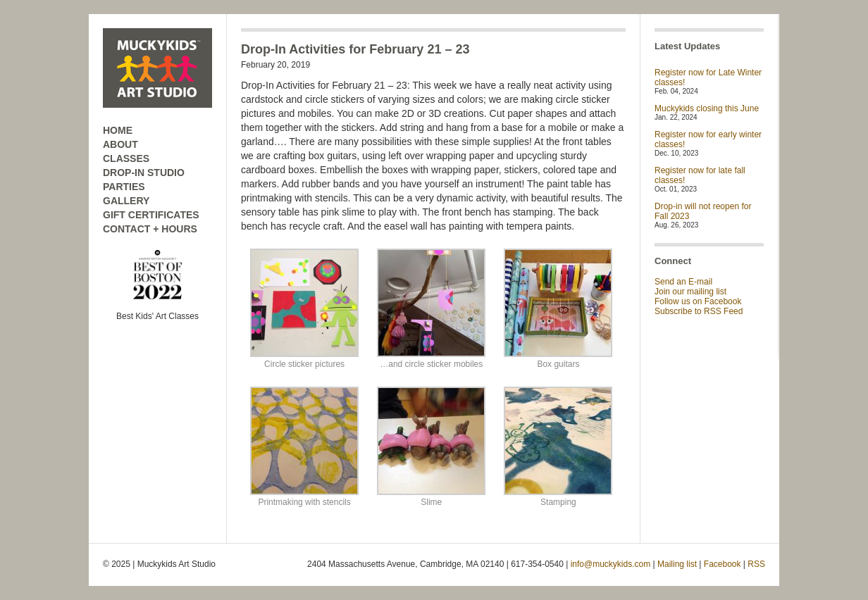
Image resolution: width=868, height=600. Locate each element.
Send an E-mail (683, 282)
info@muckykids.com (611, 564)
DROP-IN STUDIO (144, 173)
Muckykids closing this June (707, 108)
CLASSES (126, 158)
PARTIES (124, 187)
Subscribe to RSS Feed (699, 311)
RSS (756, 564)
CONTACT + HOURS (150, 229)
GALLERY (126, 201)
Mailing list (677, 564)
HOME (118, 130)
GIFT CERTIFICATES (151, 215)
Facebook (723, 564)
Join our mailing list (690, 292)
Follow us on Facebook (698, 301)
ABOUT (120, 144)
